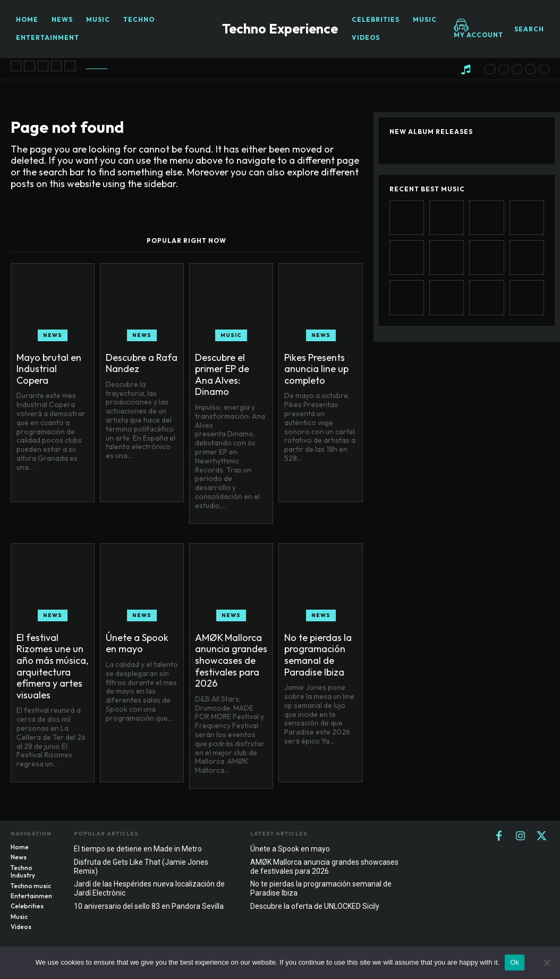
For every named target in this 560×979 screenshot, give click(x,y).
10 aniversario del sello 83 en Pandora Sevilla (149, 906)
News (53, 335)
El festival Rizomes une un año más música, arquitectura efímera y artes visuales (52, 666)
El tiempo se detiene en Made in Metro (138, 849)
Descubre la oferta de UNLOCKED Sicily (315, 906)
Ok (515, 962)
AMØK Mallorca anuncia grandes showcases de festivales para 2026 (231, 660)
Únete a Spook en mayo (137, 643)
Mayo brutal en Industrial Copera (49, 369)
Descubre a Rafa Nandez (142, 363)
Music (231, 335)
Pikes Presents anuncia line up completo (316, 369)
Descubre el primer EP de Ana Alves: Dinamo (222, 375)
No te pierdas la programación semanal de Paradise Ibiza (318, 655)
